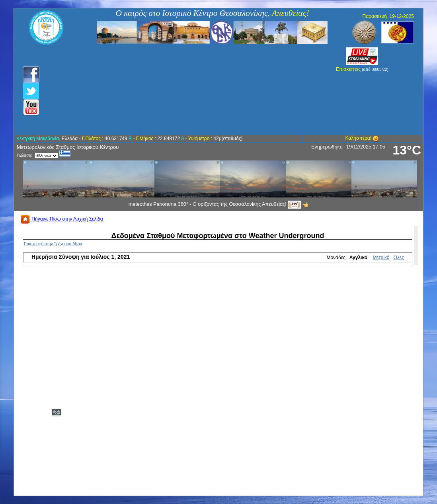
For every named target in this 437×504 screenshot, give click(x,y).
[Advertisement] (176, 90)
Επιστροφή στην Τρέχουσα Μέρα (53, 244)
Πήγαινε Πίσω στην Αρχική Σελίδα (62, 219)
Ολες (399, 258)
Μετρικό (381, 258)
